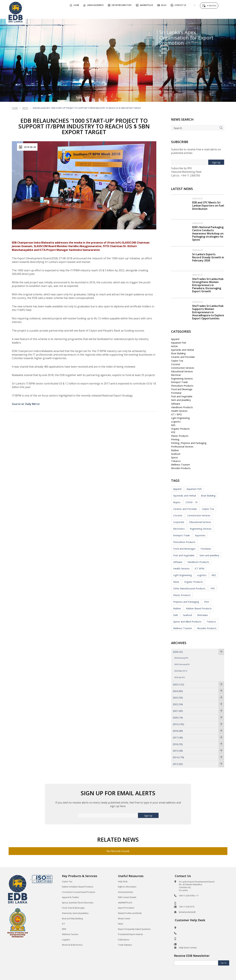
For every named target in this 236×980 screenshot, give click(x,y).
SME (176, 615)
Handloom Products (182, 407)
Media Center (124, 919)
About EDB (201, 14)
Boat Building (178, 353)
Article (174, 346)
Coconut (176, 364)
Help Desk (123, 882)
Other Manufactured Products (189, 588)
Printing (175, 439)
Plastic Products (180, 436)
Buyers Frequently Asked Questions (134, 929)
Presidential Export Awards (130, 934)
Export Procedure (126, 908)
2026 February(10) (182, 664)
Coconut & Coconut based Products (79, 892)
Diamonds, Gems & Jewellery (75, 913)
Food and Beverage (182, 389)
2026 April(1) (180, 677)
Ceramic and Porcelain (183, 357)
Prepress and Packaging (186, 602)
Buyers (177, 502)
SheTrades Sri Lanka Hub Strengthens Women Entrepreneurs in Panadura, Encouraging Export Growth (208, 285)
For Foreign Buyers (135, 14)
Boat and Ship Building (72, 919)
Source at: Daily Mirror (26, 404)
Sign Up (216, 162)
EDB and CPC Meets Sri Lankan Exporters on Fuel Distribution (208, 206)
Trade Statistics (125, 945)
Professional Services (182, 447)
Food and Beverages (184, 549)
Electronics (179, 529)
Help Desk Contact (188, 948)
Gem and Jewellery (181, 400)
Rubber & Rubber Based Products (78, 887)
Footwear (176, 393)
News (25, 108)
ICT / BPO (176, 414)
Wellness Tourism (180, 465)
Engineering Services (182, 379)
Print (207, 602)
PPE (173, 432)
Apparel (175, 339)
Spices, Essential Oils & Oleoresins (78, 903)
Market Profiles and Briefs (130, 913)
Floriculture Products (182, 386)
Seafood (176, 454)
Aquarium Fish (179, 343)
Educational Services (182, 371)
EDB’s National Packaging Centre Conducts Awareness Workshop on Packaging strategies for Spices (208, 233)
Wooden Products (181, 468)
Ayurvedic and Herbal (182, 350)
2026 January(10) (181, 658)
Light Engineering (180, 418)
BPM (64, 929)
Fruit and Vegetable (182, 396)
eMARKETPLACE (125, 903)
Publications (124, 940)
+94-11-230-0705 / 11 (189, 896)
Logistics (176, 422)
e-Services (212, 5)
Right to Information (127, 887)
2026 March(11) (181, 671)
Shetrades (202, 615)
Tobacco (176, 461)
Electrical (176, 375)
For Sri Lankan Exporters (171, 14)
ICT (63, 924)
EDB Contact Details (127, 897)
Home (15, 108)
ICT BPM (199, 569)
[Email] (196, 963)
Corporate (179, 522)
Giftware (176, 404)
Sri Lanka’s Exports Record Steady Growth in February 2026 (208, 257)
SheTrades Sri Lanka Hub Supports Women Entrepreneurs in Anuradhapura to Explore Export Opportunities (208, 312)
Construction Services (183, 368)
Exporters (200, 535)
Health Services (179, 411)
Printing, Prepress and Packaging (189, 443)
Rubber (175, 450)
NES (173, 425)
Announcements (125, 892)
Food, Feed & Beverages (73, 908)
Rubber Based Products (199, 608)
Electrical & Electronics (72, 945)
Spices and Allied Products (187, 622)
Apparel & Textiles (70, 897)
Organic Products (180, 429)
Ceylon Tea (177, 361)
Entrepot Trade (179, 382)
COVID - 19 (191, 502)
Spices (174, 457)
